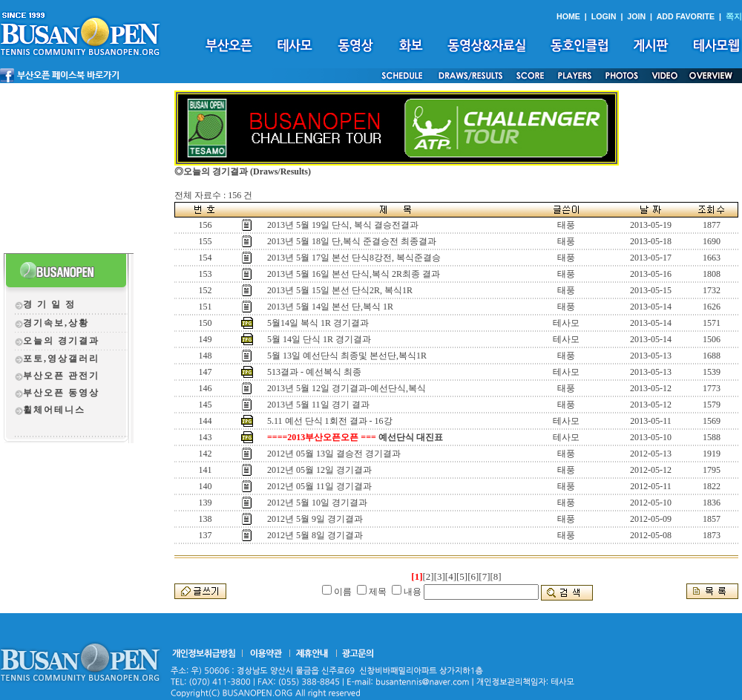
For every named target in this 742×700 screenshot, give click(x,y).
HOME (568, 16)
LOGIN (604, 16)
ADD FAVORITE (686, 16)
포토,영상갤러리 (61, 359)
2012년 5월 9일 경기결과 (315, 519)
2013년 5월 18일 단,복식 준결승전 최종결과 (352, 241)
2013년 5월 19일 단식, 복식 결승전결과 (343, 225)
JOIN (636, 16)
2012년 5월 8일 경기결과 (315, 535)
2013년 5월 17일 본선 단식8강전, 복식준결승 (354, 258)
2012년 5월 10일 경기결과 (317, 503)
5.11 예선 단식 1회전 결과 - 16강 (330, 421)
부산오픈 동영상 (61, 393)
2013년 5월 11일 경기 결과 (318, 405)
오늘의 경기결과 (61, 341)
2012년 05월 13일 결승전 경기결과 (334, 454)
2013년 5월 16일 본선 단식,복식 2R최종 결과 (354, 274)
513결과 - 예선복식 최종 (314, 372)
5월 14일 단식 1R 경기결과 (319, 339)
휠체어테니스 (54, 410)
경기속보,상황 (56, 323)
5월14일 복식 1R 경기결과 (318, 323)
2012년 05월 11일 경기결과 (319, 486)
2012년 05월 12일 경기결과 (319, 470)
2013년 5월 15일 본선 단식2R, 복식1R (340, 290)
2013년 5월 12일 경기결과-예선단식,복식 (347, 388)
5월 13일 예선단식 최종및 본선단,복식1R (347, 356)
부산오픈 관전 (56, 376)
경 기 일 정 (49, 304)
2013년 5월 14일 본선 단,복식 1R (330, 307)
